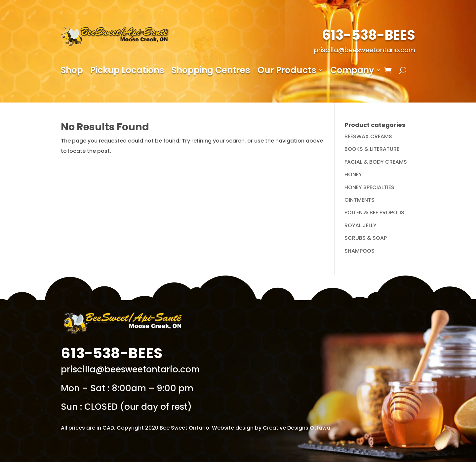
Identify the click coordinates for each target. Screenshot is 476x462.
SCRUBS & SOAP (366, 238)
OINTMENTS (359, 200)
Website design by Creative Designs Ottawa (271, 428)
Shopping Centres (211, 71)
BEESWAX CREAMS (368, 136)
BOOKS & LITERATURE (372, 149)
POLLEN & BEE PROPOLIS (374, 212)
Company (352, 71)
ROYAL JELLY (360, 225)
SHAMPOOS (359, 251)
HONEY (353, 174)
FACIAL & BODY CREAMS (376, 162)
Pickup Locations (127, 71)
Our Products (287, 71)
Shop (72, 71)
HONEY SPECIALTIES (369, 187)
